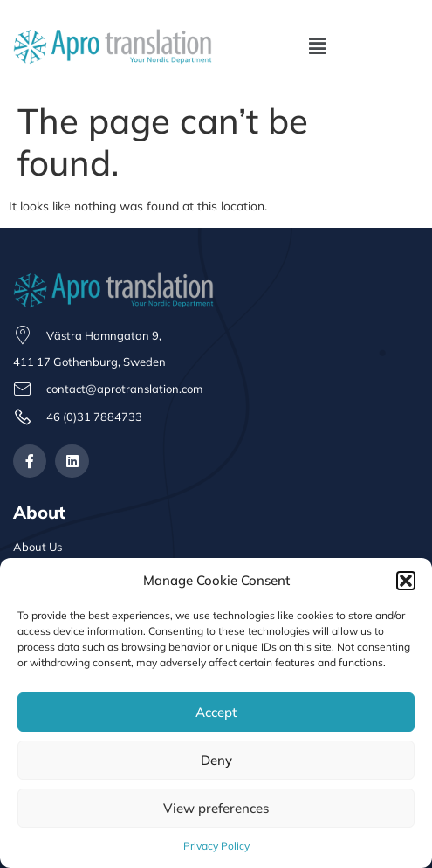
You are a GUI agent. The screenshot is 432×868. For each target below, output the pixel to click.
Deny (216, 760)
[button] (406, 581)
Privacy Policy (216, 846)
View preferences (216, 808)
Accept (216, 712)
